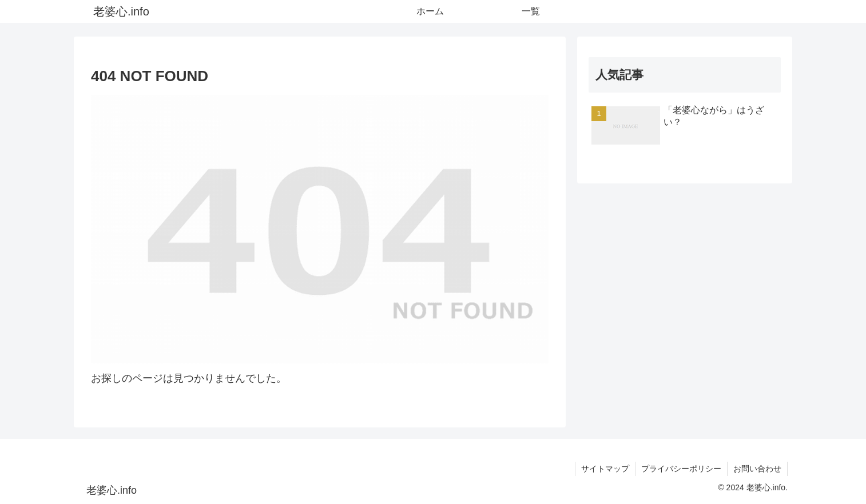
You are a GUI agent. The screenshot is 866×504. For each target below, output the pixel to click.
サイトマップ (605, 469)
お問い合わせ (757, 469)
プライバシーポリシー (681, 469)
